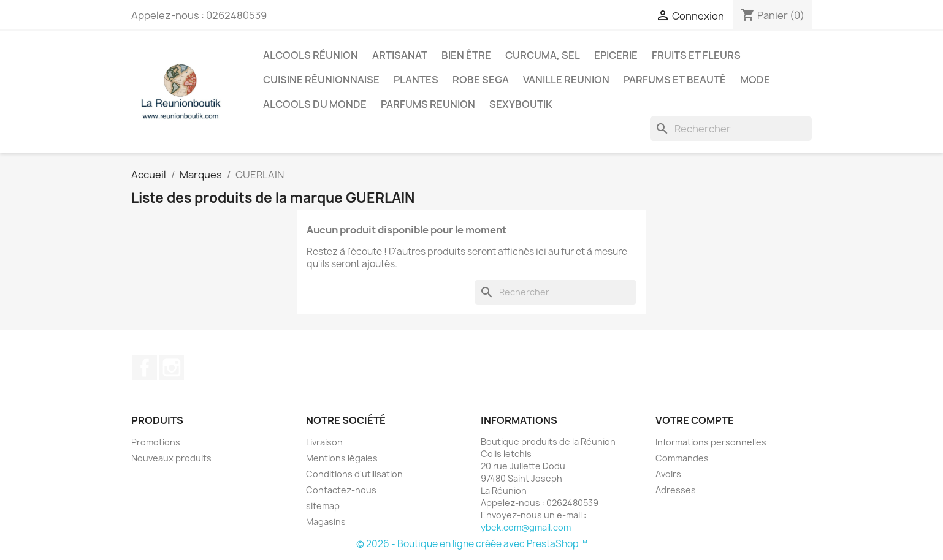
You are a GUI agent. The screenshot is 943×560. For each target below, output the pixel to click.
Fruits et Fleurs (696, 55)
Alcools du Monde (315, 104)
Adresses (676, 490)
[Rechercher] (731, 129)
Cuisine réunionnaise (321, 80)
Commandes (682, 458)
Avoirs (668, 474)
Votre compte (695, 420)
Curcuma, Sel (543, 55)
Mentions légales (342, 458)
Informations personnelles (711, 442)
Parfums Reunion (428, 104)
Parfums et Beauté (675, 80)
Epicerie (616, 55)
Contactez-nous (341, 490)
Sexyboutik (521, 104)
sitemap (323, 506)
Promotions (156, 442)
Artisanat (400, 55)
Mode (755, 80)
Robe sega (481, 80)
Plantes (416, 80)
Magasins (326, 522)
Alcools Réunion (311, 55)
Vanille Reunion (566, 80)
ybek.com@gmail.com (526, 527)
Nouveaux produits (171, 458)
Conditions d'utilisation (354, 474)
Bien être (466, 55)
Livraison (324, 442)
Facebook (145, 368)
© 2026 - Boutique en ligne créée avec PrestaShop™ (472, 544)
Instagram (172, 368)
